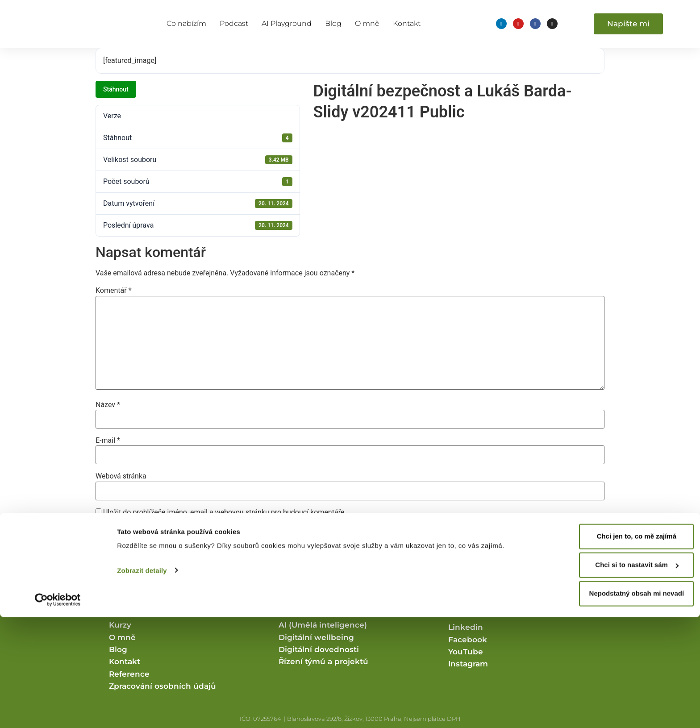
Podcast (234, 23)
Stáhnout (116, 89)
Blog (333, 23)
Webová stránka (121, 476)
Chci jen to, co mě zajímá (625, 647)
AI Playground (287, 23)
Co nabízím (186, 23)
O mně (367, 23)
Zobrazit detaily (142, 681)
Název (108, 405)
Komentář (114, 291)
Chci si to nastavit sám (626, 676)
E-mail (108, 441)
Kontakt (407, 23)
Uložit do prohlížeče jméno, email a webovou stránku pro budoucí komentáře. (225, 512)
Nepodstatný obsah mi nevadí (626, 705)
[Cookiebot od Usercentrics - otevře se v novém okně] (58, 711)
